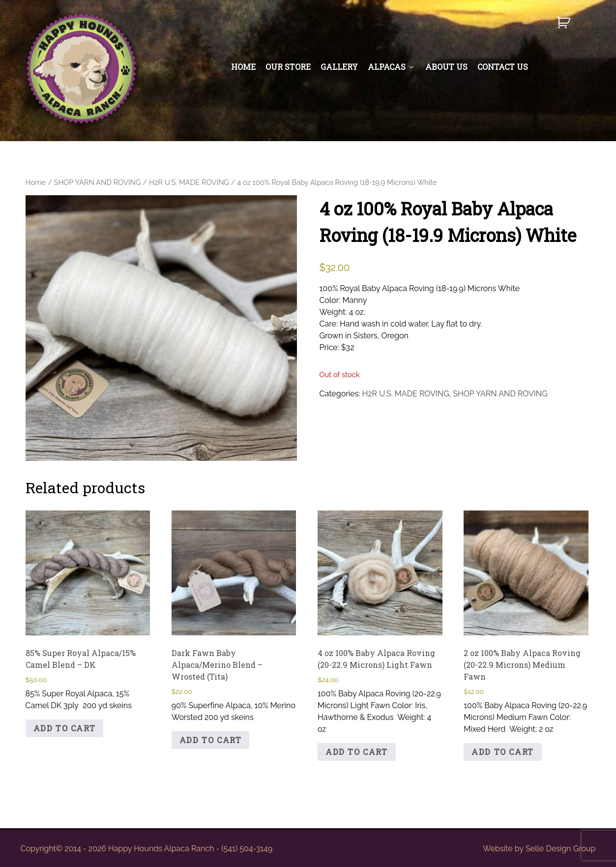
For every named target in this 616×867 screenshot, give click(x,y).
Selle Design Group (560, 849)
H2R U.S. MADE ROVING (189, 182)
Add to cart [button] (65, 728)
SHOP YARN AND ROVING (98, 182)
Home (36, 182)
